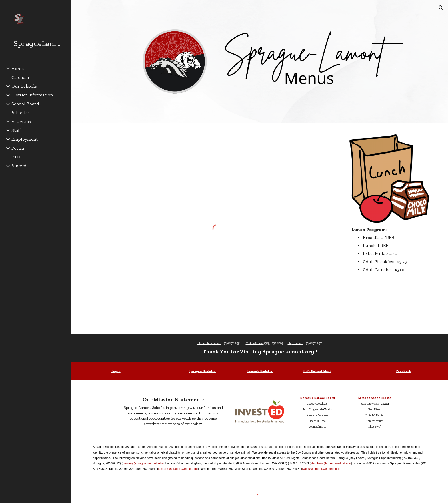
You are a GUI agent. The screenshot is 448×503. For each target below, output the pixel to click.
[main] (389, 250)
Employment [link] (25, 139)
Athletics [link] (21, 113)
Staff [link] (16, 130)
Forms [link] (18, 148)
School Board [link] (25, 104)
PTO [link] (16, 157)
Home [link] (18, 68)
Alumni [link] (19, 166)
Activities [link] (21, 121)
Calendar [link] (21, 77)
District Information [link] (32, 95)
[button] (441, 8)
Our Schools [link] (24, 86)
